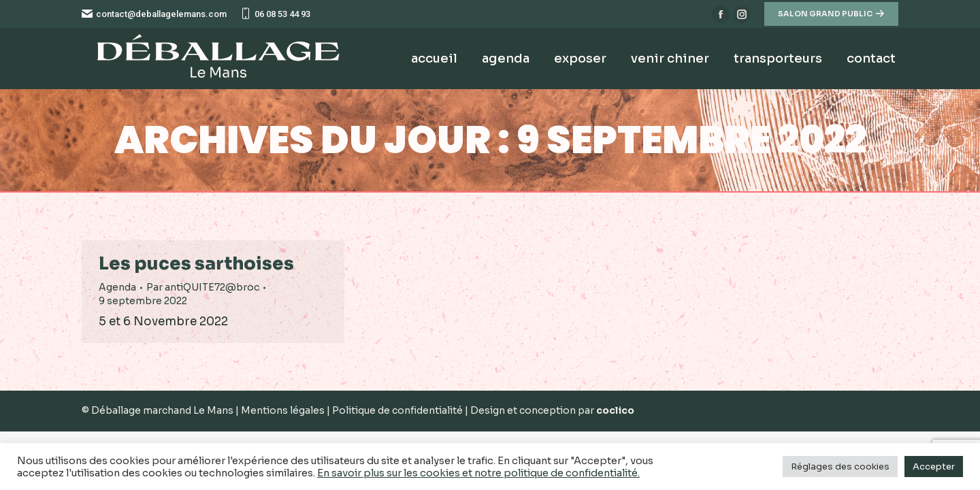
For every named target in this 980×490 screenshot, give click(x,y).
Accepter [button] (934, 467)
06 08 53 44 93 (275, 14)
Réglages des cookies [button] (840, 467)
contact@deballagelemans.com (154, 14)
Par (203, 287)
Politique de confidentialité (398, 410)
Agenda (117, 287)
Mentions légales (284, 410)
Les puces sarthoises (196, 264)
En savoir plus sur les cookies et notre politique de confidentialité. (478, 473)
